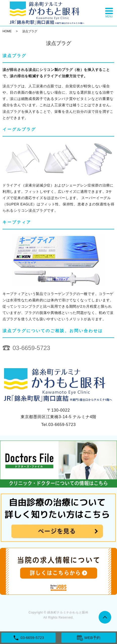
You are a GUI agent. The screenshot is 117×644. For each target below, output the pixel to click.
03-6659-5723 (31, 348)
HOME (7, 31)
